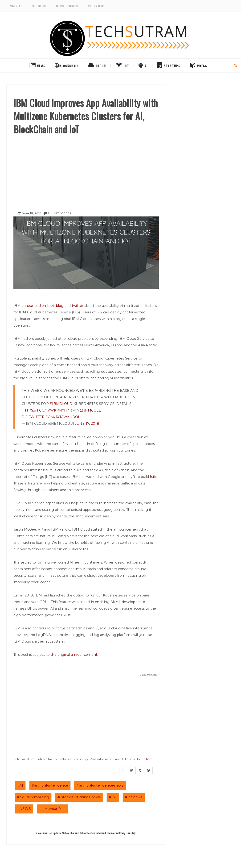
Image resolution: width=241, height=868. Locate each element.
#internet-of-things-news (79, 797)
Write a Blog (96, 6)
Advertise (16, 6)
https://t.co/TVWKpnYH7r (47, 410)
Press (199, 65)
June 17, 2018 (87, 424)
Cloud (97, 65)
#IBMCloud (61, 404)
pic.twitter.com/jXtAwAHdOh (51, 417)
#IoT (113, 797)
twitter (78, 306)
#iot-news (134, 797)
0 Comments (59, 213)
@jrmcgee (90, 410)
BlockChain (67, 65)
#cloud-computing (33, 797)
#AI (20, 785)
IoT (122, 65)
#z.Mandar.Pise (52, 809)
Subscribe (39, 6)
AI (143, 65)
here (149, 759)
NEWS (37, 65)
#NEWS (24, 809)
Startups (169, 65)
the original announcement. (74, 655)
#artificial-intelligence (50, 785)
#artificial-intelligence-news (100, 785)
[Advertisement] (86, 171)
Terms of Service (67, 6)
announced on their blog (42, 306)
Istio (153, 477)
